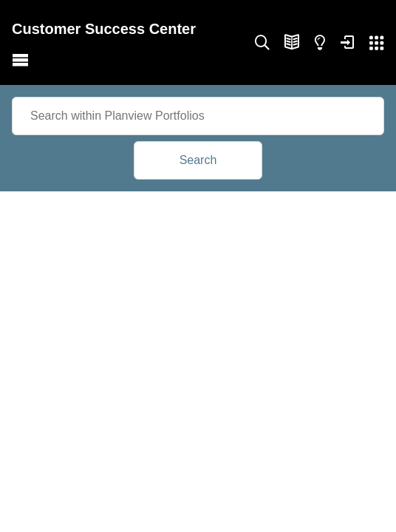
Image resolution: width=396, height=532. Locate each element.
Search (198, 160)
